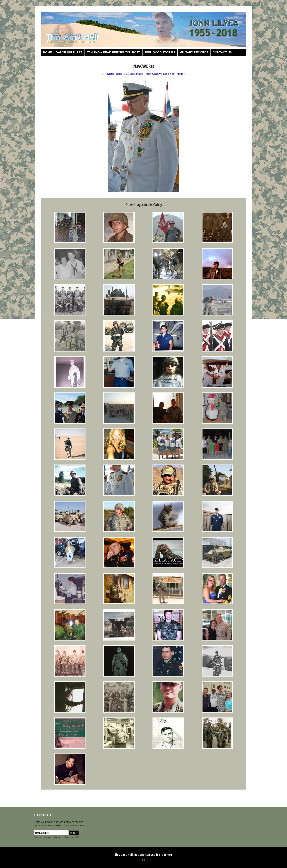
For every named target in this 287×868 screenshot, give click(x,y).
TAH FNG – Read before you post (114, 52)
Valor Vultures (69, 52)
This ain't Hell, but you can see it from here (144, 855)
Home (47, 52)
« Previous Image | (113, 74)
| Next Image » (177, 74)
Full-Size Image (134, 74)
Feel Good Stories (160, 52)
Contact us (222, 52)
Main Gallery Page (157, 74)
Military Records (194, 52)
